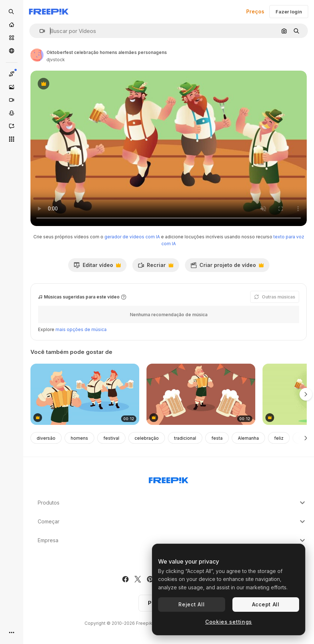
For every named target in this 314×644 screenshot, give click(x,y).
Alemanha (248, 438)
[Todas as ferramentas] (12, 139)
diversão (46, 438)
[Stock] (12, 38)
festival (111, 438)
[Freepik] (49, 12)
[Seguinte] (306, 438)
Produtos (172, 503)
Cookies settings (229, 622)
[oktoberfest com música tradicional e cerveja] (201, 394)
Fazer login (289, 12)
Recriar (156, 267)
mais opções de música (81, 329)
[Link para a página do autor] (37, 55)
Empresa (172, 540)
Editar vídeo (97, 267)
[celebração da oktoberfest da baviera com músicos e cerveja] (85, 394)
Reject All (191, 604)
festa (217, 438)
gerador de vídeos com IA (132, 237)
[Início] (12, 25)
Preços (255, 11)
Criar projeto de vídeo (227, 267)
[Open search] (12, 12)
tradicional (185, 438)
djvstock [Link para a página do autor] (56, 60)
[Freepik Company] (169, 479)
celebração (147, 438)
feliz (279, 438)
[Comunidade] (12, 51)
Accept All (266, 604)
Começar (172, 522)
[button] (39, 31)
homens (79, 438)
